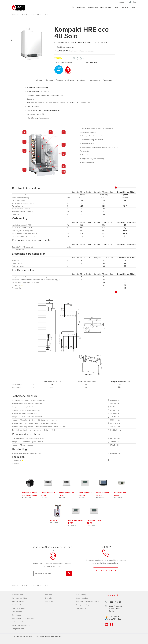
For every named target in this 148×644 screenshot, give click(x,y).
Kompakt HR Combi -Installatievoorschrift (27, 410)
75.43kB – (114, 427)
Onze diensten (106, 7)
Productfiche (17, 464)
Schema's (49, 80)
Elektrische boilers (19, 608)
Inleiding (39, 80)
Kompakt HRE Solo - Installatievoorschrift (27, 417)
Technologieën (17, 594)
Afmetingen (82, 80)
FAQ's (116, 7)
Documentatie (93, 7)
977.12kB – (114, 438)
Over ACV (124, 7)
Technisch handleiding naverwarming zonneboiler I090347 (34, 430)
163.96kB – (115, 430)
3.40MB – (114, 417)
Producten (81, 7)
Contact (134, 7)
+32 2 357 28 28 (115, 602)
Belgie (134, 2)
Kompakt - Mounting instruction (24, 407)
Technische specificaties (65, 80)
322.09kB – (115, 454)
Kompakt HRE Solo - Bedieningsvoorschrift (28, 454)
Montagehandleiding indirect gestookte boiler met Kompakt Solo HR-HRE (39, 427)
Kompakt (25, 15)
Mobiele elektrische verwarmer (23, 618)
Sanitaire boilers (18, 601)
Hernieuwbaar (17, 611)
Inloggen (122, 2)
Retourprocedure (82, 598)
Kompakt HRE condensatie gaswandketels (27, 442)
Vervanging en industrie (21, 625)
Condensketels (17, 605)
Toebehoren (108, 80)
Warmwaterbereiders (19, 598)
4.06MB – (114, 404)
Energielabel (18, 460)
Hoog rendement (18, 628)
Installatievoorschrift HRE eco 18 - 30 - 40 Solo (29, 400)
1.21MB (111, 407)
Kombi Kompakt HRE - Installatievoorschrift (28, 404)
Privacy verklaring (82, 605)
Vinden (69, 573)
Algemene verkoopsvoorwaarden (88, 601)
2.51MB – (114, 410)
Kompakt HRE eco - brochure (23, 445)
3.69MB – (114, 442)
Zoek (73, 7)
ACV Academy (81, 594)
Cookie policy (81, 608)
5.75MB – (114, 420)
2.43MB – (114, 414)
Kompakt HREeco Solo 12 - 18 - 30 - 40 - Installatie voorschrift (34, 420)
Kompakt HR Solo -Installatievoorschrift (26, 414)
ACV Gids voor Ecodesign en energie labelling (29, 438)
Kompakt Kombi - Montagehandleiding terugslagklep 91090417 (35, 423)
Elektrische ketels (18, 622)
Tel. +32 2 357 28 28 (106, 570)
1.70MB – (114, 445)
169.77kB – (114, 423)
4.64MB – (114, 400)
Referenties (49, 601)
